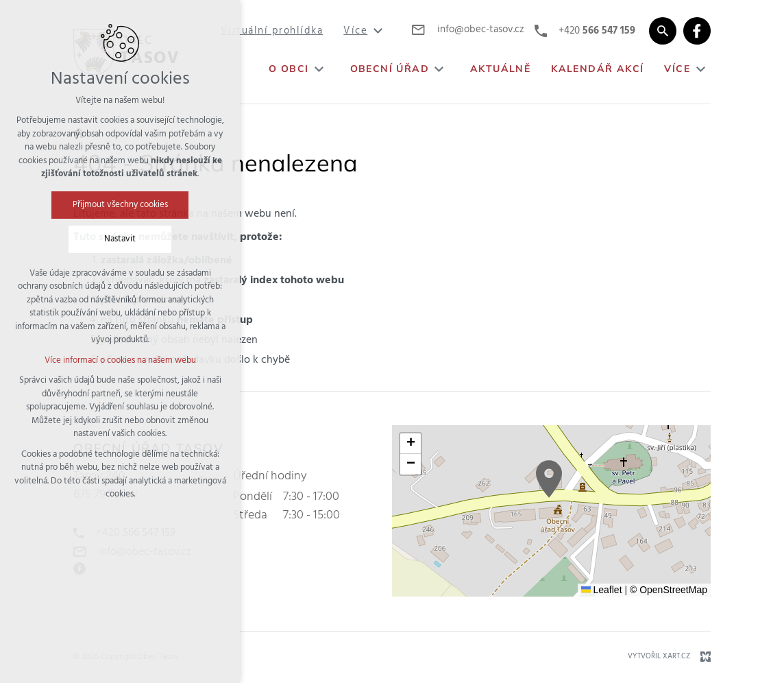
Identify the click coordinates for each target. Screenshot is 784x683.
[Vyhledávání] (663, 31)
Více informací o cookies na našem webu (120, 360)
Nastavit (120, 239)
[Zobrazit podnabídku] (378, 31)
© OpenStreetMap (669, 590)
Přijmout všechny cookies (120, 205)
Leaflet (602, 590)
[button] (549, 479)
